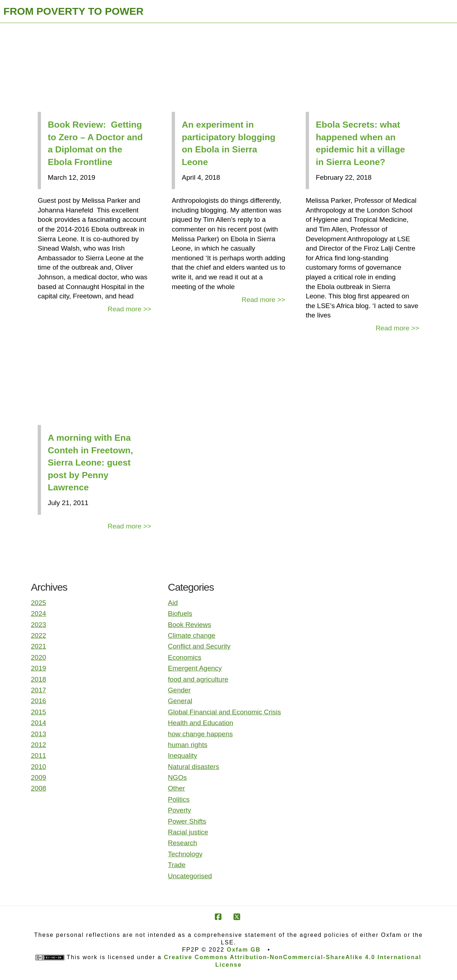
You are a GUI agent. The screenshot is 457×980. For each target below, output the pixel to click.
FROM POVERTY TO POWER (74, 11)
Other (176, 788)
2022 (38, 635)
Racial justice (188, 832)
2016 (38, 701)
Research (182, 843)
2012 (38, 745)
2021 (38, 646)
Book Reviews (189, 625)
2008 (38, 788)
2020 (38, 657)
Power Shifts (187, 821)
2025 (38, 603)
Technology (185, 854)
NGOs (177, 777)
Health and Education (200, 723)
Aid (173, 603)
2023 (38, 625)
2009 (38, 777)
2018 (38, 679)
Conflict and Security (199, 646)
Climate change (191, 635)
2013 (38, 734)
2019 (38, 668)
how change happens (200, 734)
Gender (179, 690)
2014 (38, 723)
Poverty (179, 810)
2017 (38, 690)
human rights (188, 745)
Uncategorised (190, 876)
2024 (38, 613)
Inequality (182, 755)
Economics (184, 657)
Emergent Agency (195, 668)
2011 (38, 755)
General (180, 701)
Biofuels (180, 613)
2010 (38, 767)
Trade (177, 865)
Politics (179, 799)
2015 (38, 712)
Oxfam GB (244, 950)
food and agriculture (198, 679)
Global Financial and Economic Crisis (224, 712)
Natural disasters (193, 767)
